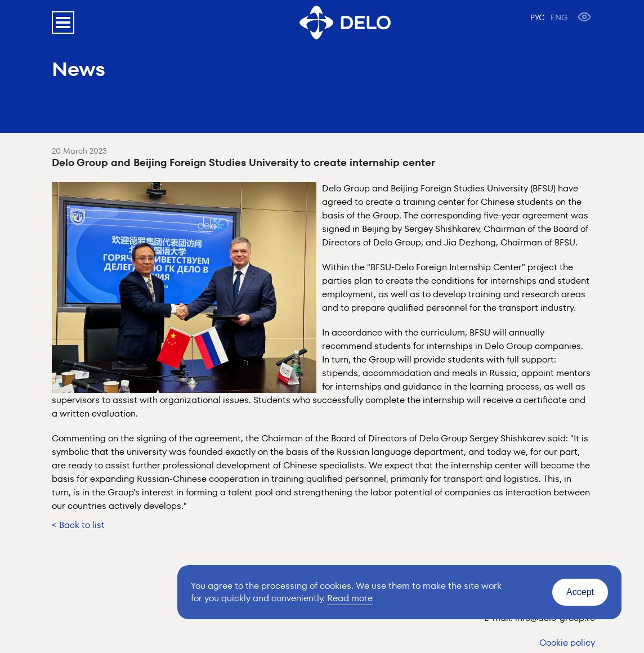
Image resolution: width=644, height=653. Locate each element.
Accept (580, 592)
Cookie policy (567, 643)
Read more (350, 598)
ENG (559, 17)
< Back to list (78, 525)
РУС (538, 17)
